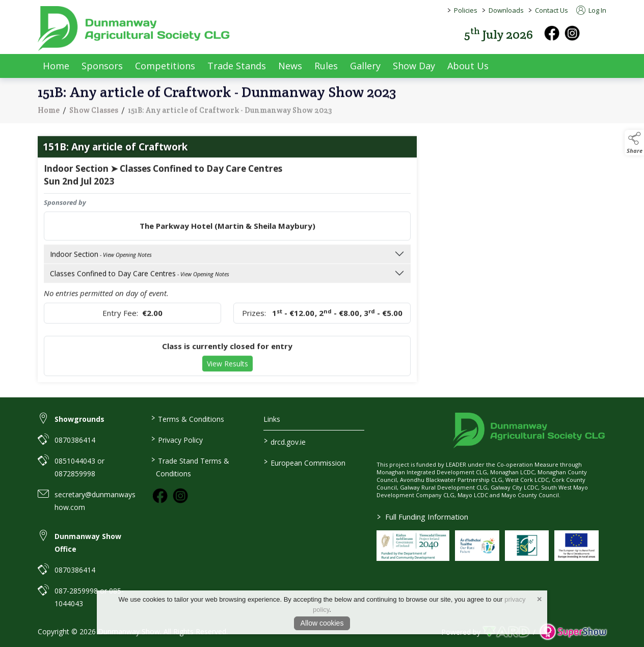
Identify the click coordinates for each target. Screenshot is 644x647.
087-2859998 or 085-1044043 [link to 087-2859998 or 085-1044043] (89, 597)
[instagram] (572, 33)
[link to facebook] (160, 496)
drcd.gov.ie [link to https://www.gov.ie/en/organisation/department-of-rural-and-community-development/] (285, 441)
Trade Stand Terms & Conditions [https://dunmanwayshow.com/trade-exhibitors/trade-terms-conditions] (190, 466)
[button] (599, 33)
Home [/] (56, 66)
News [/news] (290, 66)
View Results (227, 371)
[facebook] (552, 33)
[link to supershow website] (573, 632)
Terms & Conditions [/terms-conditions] (187, 418)
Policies (466, 10)
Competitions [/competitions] (165, 66)
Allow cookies (322, 623)
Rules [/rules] (326, 66)
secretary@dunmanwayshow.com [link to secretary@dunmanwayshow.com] (95, 501)
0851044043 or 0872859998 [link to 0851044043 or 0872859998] (79, 467)
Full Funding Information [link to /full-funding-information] (423, 517)
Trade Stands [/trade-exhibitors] (237, 66)
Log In (591, 10)
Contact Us (552, 10)
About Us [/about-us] (468, 66)
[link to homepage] (135, 29)
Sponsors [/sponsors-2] (102, 66)
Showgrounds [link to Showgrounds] (79, 419)
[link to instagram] (180, 496)
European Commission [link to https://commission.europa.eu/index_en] (305, 462)
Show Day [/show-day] (414, 66)
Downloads (506, 10)
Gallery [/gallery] (365, 66)
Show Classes (94, 117)
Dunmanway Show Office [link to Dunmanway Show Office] (88, 543)
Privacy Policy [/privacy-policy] (177, 439)
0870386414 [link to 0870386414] (75, 440)
